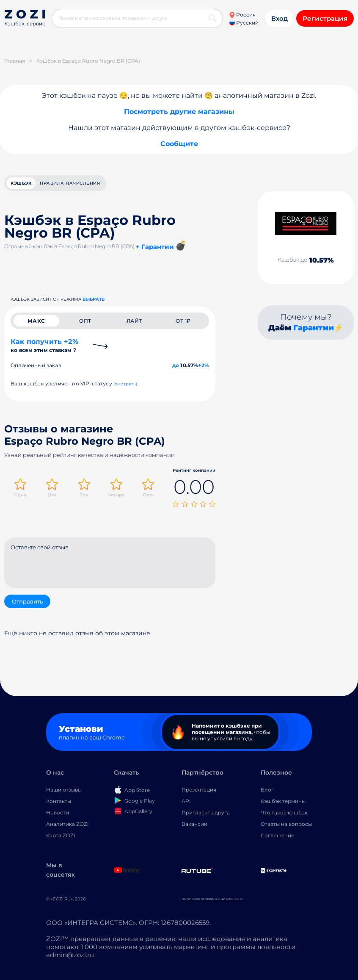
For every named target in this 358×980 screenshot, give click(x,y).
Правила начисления (70, 183)
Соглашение (277, 835)
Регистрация (325, 18)
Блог (267, 790)
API (186, 801)
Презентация (199, 790)
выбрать (94, 299)
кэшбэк (21, 183)
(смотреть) (125, 384)
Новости (58, 813)
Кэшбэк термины (283, 801)
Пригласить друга (206, 813)
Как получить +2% (44, 345)
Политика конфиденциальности (213, 899)
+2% (204, 365)
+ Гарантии (155, 247)
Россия (242, 15)
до (176, 365)
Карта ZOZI (61, 835)
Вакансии (194, 824)
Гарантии (314, 328)
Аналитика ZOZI (67, 824)
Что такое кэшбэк (284, 813)
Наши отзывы (64, 790)
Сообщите (179, 144)
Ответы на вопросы (286, 824)
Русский (244, 23)
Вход (280, 18)
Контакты (59, 801)
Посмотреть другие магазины (179, 112)
